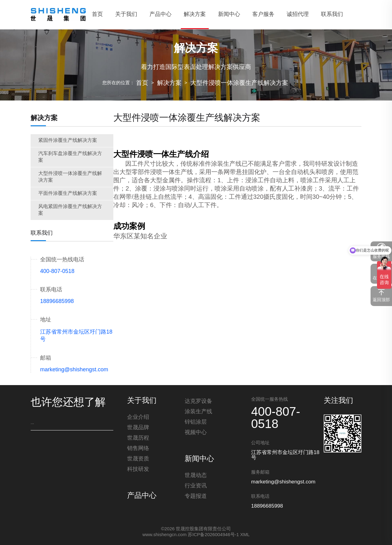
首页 (142, 83)
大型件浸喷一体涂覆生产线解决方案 (239, 83)
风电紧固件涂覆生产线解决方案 (70, 210)
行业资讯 (196, 487)
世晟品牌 (138, 429)
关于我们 (142, 401)
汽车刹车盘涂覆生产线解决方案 (70, 157)
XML (245, 535)
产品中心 (142, 497)
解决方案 (169, 83)
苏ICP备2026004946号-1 (213, 535)
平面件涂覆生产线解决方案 (68, 193)
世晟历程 (138, 439)
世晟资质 (138, 460)
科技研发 (138, 471)
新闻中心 (199, 459)
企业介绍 (138, 418)
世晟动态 (196, 477)
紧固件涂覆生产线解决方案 (68, 140)
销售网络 (138, 450)
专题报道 (196, 498)
